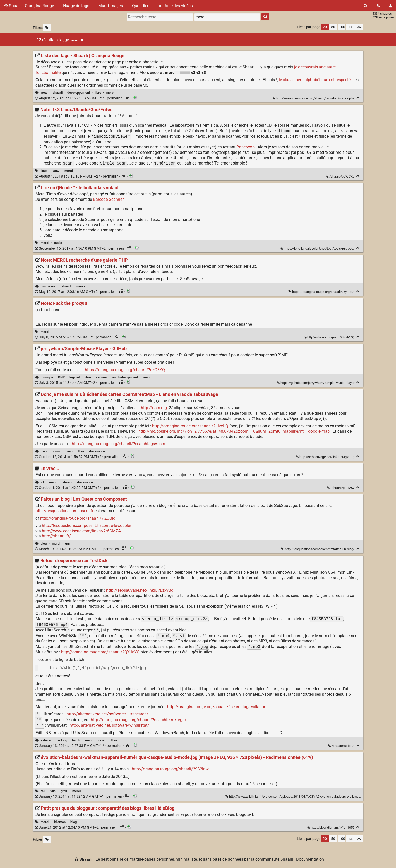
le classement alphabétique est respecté (315, 80)
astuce (46, 740)
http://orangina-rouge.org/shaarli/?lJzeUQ (190, 426)
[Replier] (358, 98)
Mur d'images (111, 6)
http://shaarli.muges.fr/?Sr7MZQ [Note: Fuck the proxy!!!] (329, 337)
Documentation (310, 859)
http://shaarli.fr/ (56, 536)
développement (79, 93)
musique (47, 377)
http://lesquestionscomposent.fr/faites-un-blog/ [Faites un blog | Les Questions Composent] (318, 549)
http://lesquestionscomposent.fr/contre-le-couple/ (87, 526)
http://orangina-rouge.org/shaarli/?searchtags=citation (217, 707)
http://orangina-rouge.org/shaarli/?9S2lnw (170, 769)
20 (325, 27)
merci (110, 93)
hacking (61, 740)
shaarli (58, 93)
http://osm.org (154, 408)
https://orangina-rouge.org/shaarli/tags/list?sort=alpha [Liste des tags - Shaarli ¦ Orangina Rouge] (314, 98)
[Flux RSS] (378, 6)
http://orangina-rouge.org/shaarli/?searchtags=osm (118, 444)
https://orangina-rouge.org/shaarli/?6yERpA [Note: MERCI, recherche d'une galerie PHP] (322, 292)
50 (333, 27)
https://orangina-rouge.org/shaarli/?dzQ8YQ (125, 370)
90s (53, 791)
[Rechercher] (365, 6)
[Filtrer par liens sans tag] (47, 28)
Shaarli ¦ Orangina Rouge (29, 6)
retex (102, 740)
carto (44, 451)
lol (42, 482)
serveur (101, 377)
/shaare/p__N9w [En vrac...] (341, 488)
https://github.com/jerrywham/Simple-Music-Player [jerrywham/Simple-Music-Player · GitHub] (316, 383)
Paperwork (246, 147)
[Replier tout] (359, 27)
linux (44, 171)
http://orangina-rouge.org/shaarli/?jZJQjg (78, 518)
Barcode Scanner (108, 199)
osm (57, 451)
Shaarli (86, 859)
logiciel (75, 377)
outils (58, 243)
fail (43, 791)
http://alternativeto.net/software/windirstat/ (109, 726)
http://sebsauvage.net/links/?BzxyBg (140, 590)
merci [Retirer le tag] (77, 40)
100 (342, 27)
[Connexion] (391, 6)
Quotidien (141, 6)
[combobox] (227, 17)
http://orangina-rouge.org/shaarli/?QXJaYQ (100, 652)
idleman (60, 822)
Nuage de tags (76, 6)
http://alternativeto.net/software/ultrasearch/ (107, 714)
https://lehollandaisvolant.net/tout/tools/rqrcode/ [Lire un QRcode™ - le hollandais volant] (317, 248)
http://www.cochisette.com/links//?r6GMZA (81, 531)
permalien (79, 98)
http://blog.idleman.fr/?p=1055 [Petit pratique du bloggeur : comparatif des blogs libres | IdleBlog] (331, 828)
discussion (49, 286)
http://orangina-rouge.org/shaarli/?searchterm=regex (139, 720)
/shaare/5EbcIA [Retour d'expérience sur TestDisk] (341, 746)
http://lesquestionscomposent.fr (64, 511)
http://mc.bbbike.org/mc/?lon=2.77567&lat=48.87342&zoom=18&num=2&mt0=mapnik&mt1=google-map (234, 431)
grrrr (69, 543)
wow (44, 93)
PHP (61, 377)
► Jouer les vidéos (176, 6)
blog (44, 543)
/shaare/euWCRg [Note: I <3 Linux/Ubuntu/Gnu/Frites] (340, 176)
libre (98, 93)
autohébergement (125, 377)
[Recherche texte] (160, 17)
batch (76, 740)
